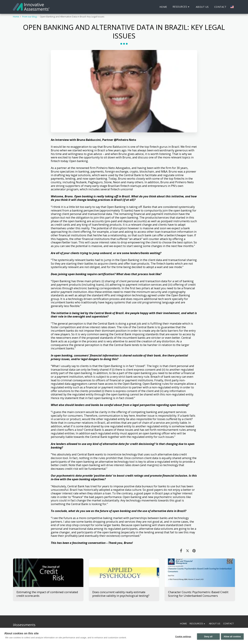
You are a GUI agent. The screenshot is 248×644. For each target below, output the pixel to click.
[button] (181, 7)
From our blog (29, 17)
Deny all (207, 636)
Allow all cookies (232, 636)
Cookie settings (182, 636)
